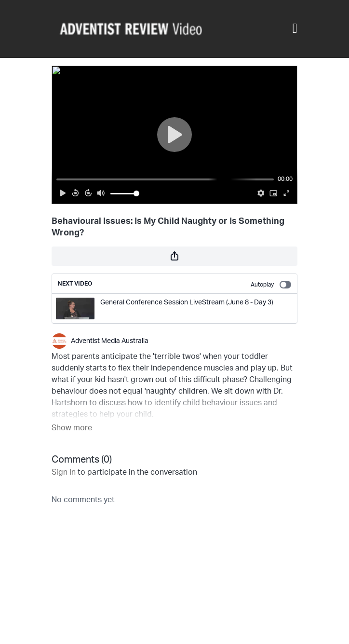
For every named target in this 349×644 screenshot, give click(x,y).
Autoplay (271, 285)
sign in (64, 472)
